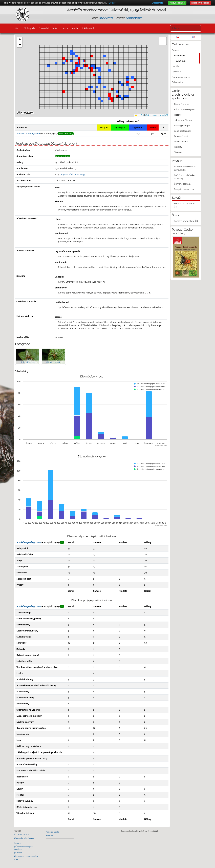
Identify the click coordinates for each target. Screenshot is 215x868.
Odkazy (56, 28)
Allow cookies (177, 3)
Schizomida (178, 82)
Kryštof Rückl (68, 174)
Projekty (178, 147)
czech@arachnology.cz (25, 838)
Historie (178, 115)
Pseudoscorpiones (181, 77)
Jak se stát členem (183, 120)
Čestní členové (181, 104)
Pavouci (19, 853)
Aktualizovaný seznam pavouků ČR (185, 168)
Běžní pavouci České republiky (184, 177)
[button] (117, 96)
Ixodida (175, 66)
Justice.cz (18, 843)
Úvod (18, 28)
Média (75, 28)
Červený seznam (182, 184)
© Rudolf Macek (28, 362)
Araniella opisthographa (29, 542)
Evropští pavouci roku (185, 189)
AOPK (16, 859)
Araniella (181, 61)
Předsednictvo (181, 142)
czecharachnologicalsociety (27, 856)
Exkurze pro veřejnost (185, 109)
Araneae (176, 50)
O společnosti (181, 136)
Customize (157, 3)
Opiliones (176, 72)
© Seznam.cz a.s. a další (156, 115)
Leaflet (139, 115)
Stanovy (178, 152)
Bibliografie (29, 28)
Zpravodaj (44, 28)
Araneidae (134, 18)
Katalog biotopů (182, 126)
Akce (66, 28)
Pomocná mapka (52, 832)
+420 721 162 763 (22, 834)
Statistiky (49, 835)
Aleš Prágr (80, 174)
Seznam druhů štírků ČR (186, 221)
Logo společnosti (183, 131)
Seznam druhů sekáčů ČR (185, 205)
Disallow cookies (200, 3)
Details (112, 3)
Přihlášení (89, 28)
